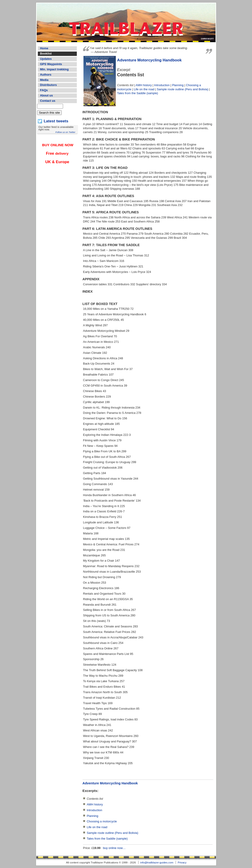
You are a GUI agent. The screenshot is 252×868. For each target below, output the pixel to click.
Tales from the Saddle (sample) (138, 93)
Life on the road (144, 89)
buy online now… (114, 848)
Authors (46, 75)
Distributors (48, 85)
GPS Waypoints (51, 64)
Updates (46, 59)
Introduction (162, 85)
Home (44, 48)
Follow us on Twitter (65, 132)
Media (44, 80)
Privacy (182, 862)
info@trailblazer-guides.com (157, 862)
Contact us (48, 101)
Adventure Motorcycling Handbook (150, 60)
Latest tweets (56, 121)
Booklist (46, 54)
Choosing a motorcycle (102, 821)
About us (47, 95)
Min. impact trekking (54, 69)
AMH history (144, 85)
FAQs (44, 90)
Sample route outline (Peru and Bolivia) (183, 89)
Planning (178, 85)
